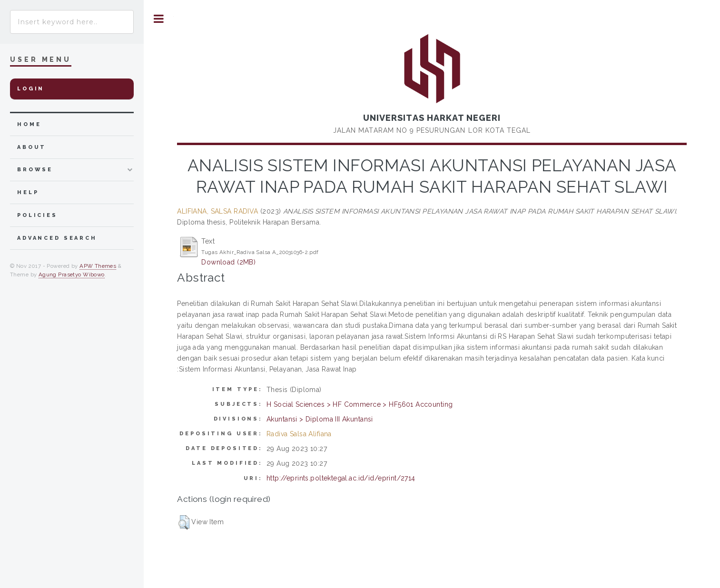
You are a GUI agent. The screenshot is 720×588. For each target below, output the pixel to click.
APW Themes (98, 266)
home (29, 124)
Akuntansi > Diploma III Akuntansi (320, 419)
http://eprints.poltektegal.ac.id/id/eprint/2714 (341, 478)
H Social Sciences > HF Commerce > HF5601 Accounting (360, 404)
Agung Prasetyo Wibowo (72, 274)
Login (31, 89)
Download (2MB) (228, 262)
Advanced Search (57, 238)
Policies (37, 215)
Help (28, 192)
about (32, 147)
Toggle (159, 19)
